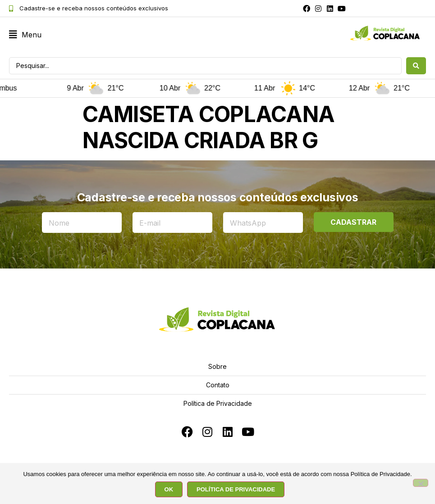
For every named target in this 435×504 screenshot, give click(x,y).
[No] (421, 483)
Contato (218, 385)
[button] (25, 35)
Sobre (217, 366)
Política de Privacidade (218, 403)
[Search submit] (416, 66)
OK (169, 489)
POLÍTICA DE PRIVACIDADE (236, 489)
